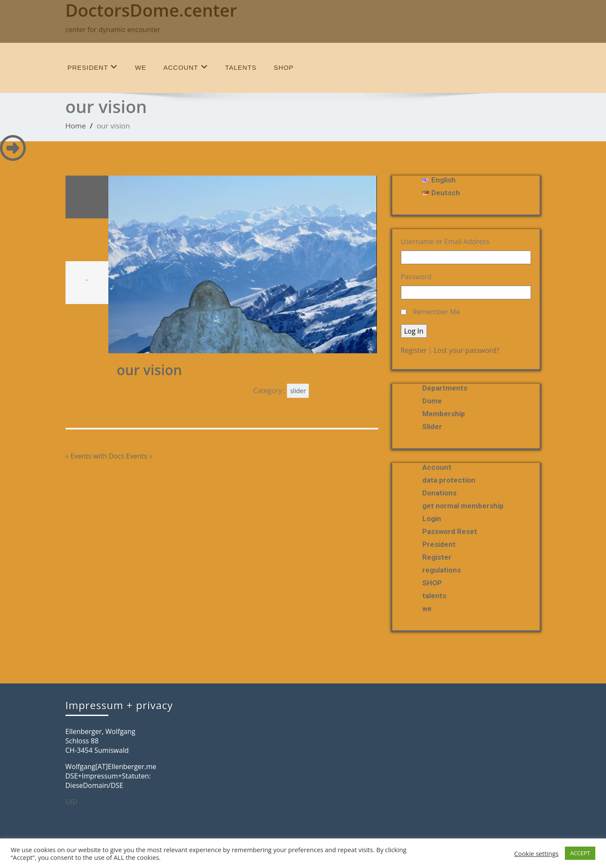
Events (137, 456)
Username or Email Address (445, 242)
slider (298, 391)
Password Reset (450, 531)
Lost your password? (467, 350)
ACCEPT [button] (580, 853)
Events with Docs (98, 456)
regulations (442, 570)
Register (414, 350)
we (140, 67)
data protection (449, 480)
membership (444, 414)
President (93, 67)
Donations (439, 493)
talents (241, 67)
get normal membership (463, 506)
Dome (432, 401)
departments (445, 388)
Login (432, 519)
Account (186, 67)
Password (416, 277)
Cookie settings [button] (537, 853)
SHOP (284, 67)
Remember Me (436, 312)
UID (72, 802)
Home (76, 126)
